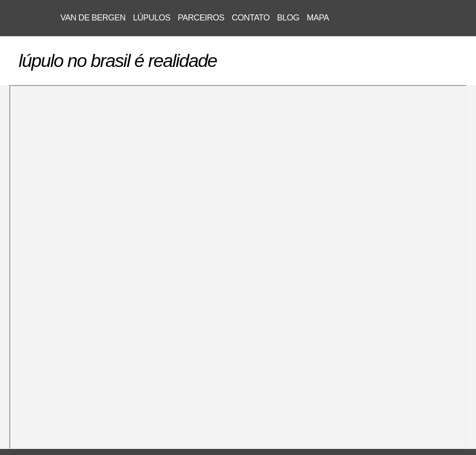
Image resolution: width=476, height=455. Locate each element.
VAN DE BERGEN (30, 18)
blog (288, 18)
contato (251, 18)
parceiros (201, 18)
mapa (318, 18)
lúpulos (152, 18)
